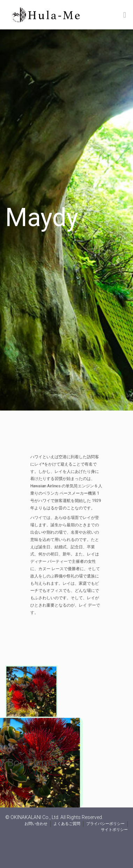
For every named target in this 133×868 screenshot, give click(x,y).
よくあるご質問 (67, 824)
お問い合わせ (36, 824)
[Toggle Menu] (125, 15)
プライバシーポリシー (105, 824)
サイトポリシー (114, 830)
